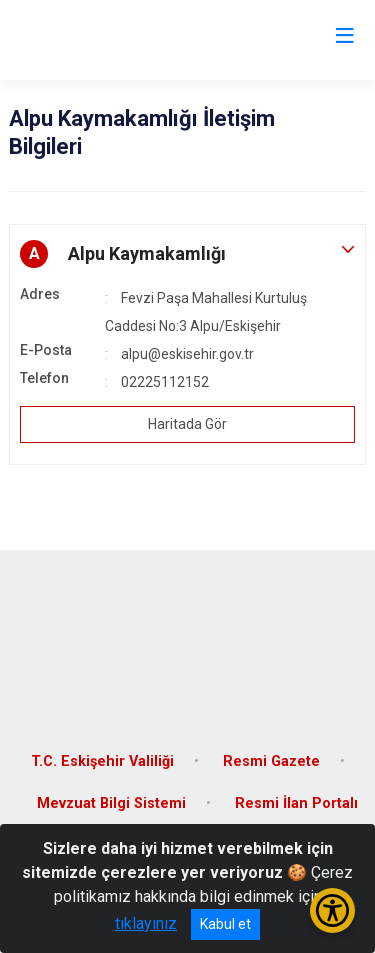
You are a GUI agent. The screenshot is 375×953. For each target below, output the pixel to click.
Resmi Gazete (271, 761)
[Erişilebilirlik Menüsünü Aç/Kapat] (332, 910)
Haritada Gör (187, 424)
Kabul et (225, 924)
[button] (187, 254)
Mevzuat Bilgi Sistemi (111, 803)
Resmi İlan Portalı (296, 803)
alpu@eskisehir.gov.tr (187, 354)
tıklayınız (146, 923)
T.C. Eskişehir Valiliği (102, 761)
